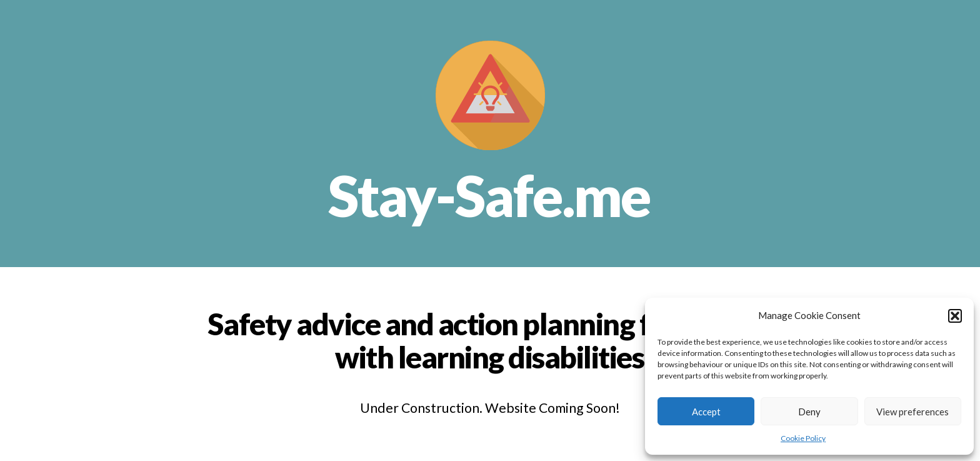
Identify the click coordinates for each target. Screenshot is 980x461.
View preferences (912, 412)
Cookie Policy (803, 438)
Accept (706, 412)
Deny (809, 412)
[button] (955, 316)
